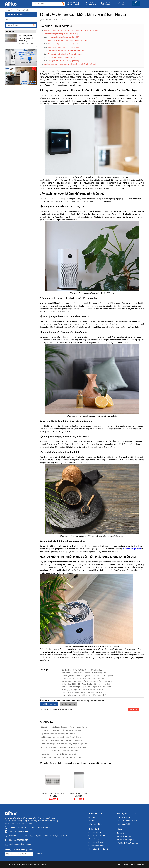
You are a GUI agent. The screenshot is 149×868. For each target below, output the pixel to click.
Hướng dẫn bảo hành (124, 824)
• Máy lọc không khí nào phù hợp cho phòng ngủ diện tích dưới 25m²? (86, 687)
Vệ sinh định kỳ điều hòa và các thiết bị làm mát (65, 44)
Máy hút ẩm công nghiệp (125, 840)
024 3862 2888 (22, 832)
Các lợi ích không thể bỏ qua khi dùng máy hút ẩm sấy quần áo (63, 743)
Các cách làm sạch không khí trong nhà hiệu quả (62, 34)
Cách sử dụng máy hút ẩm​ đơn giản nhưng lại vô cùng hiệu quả (63, 727)
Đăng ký (39, 854)
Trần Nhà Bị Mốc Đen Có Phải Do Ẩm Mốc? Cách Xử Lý (26, 38)
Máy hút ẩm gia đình (124, 836)
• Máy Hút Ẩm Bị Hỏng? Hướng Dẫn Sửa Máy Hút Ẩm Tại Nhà (83, 673)
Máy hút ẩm (121, 833)
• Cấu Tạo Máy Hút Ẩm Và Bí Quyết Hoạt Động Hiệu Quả (81, 670)
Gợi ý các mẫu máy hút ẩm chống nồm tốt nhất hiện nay (61, 737)
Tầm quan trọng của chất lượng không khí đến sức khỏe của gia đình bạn (71, 30)
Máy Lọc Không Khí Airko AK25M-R (79, 795)
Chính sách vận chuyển (97, 836)
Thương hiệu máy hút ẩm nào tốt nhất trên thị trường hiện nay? (63, 747)
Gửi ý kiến (133, 710)
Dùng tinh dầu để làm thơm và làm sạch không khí (66, 51)
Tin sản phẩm (26, 10)
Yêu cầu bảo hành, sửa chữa (127, 821)
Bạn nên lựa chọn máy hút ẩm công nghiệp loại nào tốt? (61, 757)
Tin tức (16, 10)
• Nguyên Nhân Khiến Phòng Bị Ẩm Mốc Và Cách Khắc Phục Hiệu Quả (86, 681)
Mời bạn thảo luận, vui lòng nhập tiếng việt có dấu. (82, 711)
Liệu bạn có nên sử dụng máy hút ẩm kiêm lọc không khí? (61, 740)
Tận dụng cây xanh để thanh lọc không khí (63, 37)
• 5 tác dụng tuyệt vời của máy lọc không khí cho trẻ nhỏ (81, 692)
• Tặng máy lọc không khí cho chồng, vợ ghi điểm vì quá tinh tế (83, 695)
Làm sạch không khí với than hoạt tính (61, 57)
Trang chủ (8, 10)
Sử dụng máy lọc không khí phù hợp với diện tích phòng (68, 40)
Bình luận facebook (69, 704)
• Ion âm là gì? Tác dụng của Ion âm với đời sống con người (82, 678)
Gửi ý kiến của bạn (49, 704)
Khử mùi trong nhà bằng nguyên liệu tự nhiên (64, 47)
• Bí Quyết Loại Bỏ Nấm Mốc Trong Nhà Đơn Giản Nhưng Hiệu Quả (85, 684)
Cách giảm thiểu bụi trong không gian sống (63, 61)
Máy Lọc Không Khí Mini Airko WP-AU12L (53, 795)
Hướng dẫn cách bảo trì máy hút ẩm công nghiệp (58, 754)
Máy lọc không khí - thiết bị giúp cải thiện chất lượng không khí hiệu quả (70, 64)
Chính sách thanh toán (97, 832)
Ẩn (72, 26)
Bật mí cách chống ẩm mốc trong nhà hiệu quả (57, 733)
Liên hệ (91, 821)
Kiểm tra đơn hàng (95, 824)
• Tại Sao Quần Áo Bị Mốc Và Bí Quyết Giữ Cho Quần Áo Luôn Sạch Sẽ (87, 676)
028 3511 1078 (22, 840)
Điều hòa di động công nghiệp (127, 843)
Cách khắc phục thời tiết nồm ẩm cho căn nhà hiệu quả (60, 730)
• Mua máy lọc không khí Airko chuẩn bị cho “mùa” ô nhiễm (82, 690)
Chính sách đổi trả (95, 839)
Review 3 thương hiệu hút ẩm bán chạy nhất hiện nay (60, 750)
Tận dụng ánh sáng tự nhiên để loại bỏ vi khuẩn (65, 54)
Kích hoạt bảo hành (124, 817)
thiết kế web (29, 865)
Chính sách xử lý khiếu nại (98, 849)
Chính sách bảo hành (96, 846)
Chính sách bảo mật (96, 842)
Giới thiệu (92, 817)
